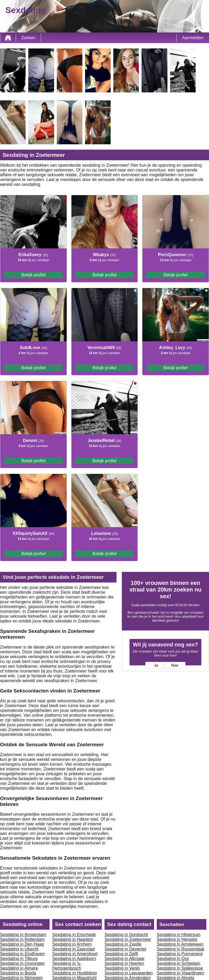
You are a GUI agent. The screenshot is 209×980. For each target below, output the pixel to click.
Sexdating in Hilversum (179, 935)
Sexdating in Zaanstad (73, 949)
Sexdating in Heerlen (124, 963)
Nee (175, 665)
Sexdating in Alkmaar (124, 959)
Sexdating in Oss (173, 959)
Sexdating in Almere (19, 968)
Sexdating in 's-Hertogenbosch (67, 966)
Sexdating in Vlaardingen (180, 973)
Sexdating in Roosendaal (180, 949)
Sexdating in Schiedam (179, 963)
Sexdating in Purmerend (180, 954)
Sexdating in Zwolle (123, 944)
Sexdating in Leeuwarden (129, 973)
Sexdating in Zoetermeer (128, 939)
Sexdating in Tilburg (19, 959)
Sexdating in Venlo (122, 968)
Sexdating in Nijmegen (21, 978)
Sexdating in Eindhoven (22, 954)
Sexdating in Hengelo (177, 939)
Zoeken (28, 38)
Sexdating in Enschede (74, 935)
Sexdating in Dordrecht (126, 935)
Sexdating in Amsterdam (23, 935)
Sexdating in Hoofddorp (75, 973)
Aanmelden (193, 38)
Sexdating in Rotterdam (22, 939)
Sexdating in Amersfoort (75, 954)
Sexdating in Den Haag (22, 944)
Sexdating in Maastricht (74, 978)
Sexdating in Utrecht (19, 949)
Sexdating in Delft (121, 954)
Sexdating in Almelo (176, 978)
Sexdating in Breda (18, 973)
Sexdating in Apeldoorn (74, 959)
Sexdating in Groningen (22, 963)
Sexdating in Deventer (125, 949)
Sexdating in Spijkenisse (180, 968)
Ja (156, 665)
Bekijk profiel (33, 275)
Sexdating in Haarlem (73, 939)
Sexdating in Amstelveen (180, 944)
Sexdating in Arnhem (72, 944)
